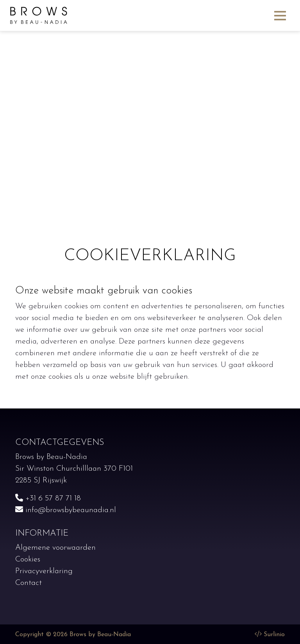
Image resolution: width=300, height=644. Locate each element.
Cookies (28, 559)
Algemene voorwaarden (55, 548)
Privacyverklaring (44, 571)
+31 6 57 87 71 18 (48, 498)
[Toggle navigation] (280, 15)
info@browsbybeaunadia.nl (66, 510)
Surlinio (274, 635)
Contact (29, 583)
